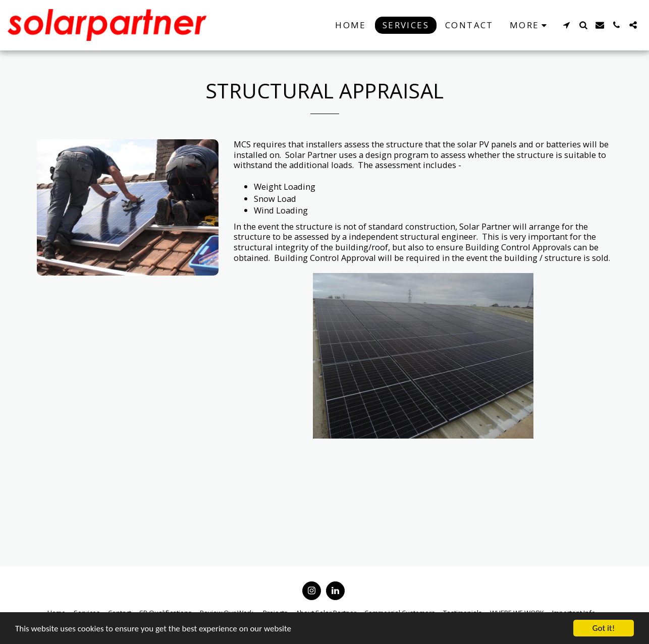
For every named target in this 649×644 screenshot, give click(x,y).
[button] (566, 25)
